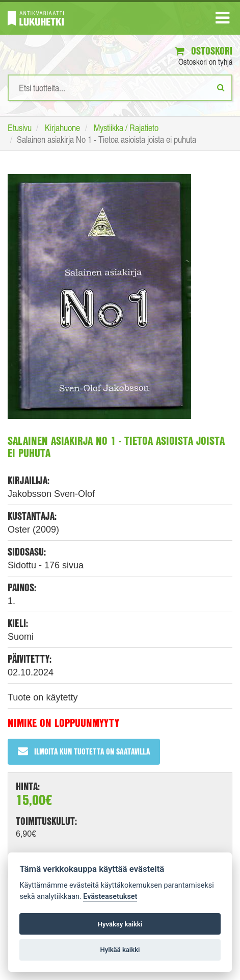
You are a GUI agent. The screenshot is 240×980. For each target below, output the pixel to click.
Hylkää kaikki (120, 950)
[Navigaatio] (222, 20)
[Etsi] (221, 87)
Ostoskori (204, 51)
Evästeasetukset (110, 897)
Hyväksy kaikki (120, 924)
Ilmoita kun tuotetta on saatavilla (84, 751)
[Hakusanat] (120, 88)
